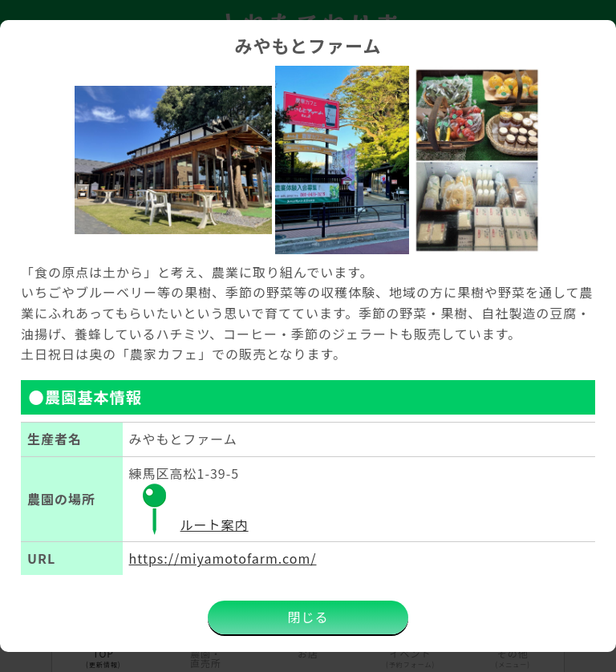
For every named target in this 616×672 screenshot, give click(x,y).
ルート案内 (189, 524)
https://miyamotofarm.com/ (223, 558)
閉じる (308, 617)
